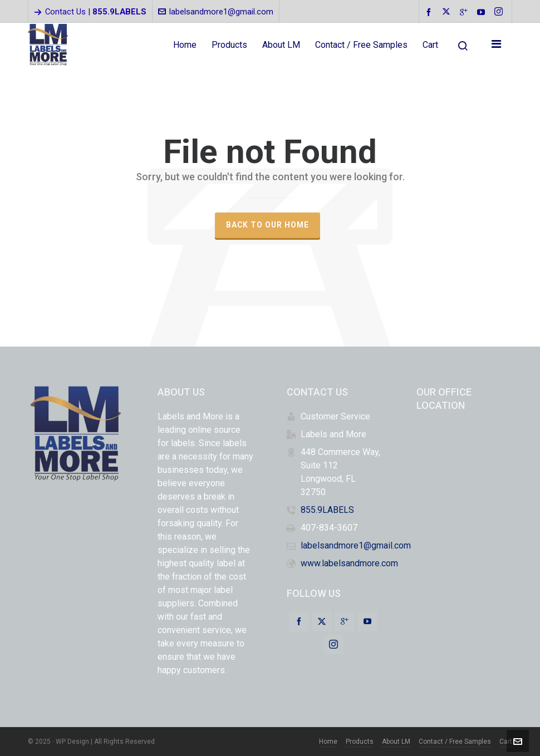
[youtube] (483, 12)
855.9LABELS (327, 510)
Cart (506, 742)
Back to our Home (267, 225)
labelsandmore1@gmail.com (216, 12)
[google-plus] (465, 12)
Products (360, 742)
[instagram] (500, 12)
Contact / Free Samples (455, 742)
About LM (396, 742)
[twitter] (448, 12)
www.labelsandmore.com (349, 563)
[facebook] (430, 12)
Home (328, 742)
